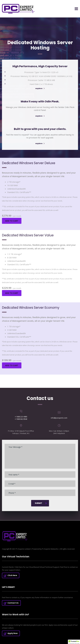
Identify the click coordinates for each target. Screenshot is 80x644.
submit (41, 503)
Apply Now (11, 633)
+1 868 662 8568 (21, 419)
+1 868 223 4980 (21, 417)
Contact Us (11, 603)
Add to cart (12, 221)
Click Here (10, 575)
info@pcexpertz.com (59, 418)
